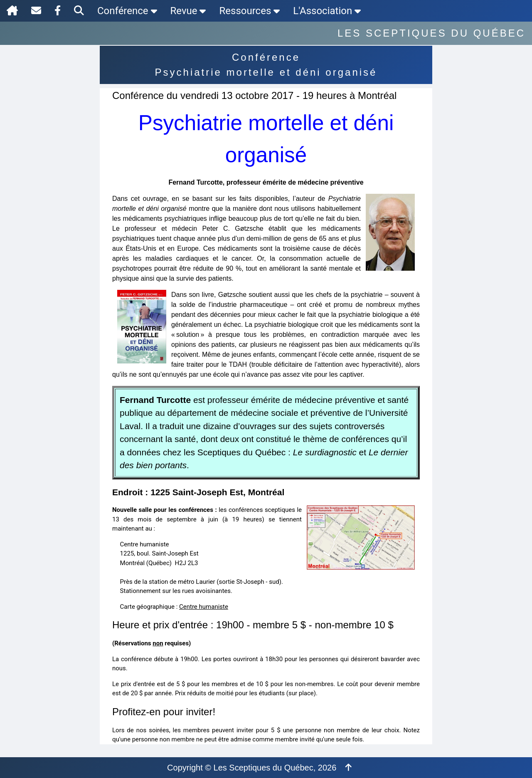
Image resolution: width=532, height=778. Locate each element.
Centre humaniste (204, 607)
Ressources (249, 11)
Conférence (127, 11)
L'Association (327, 11)
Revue (188, 11)
